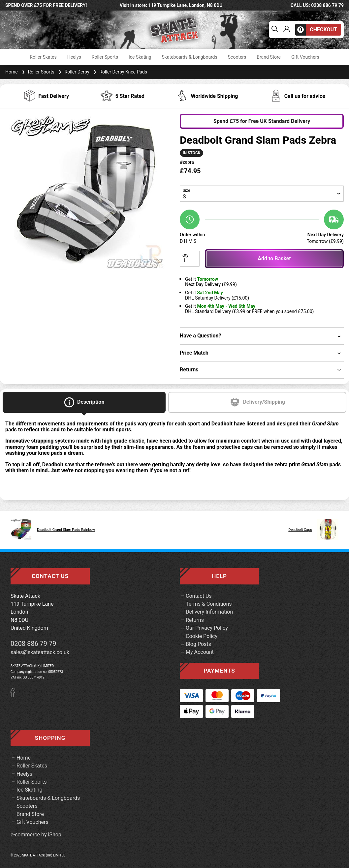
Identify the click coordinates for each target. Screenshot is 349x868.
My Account (200, 652)
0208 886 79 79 (33, 644)
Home (12, 72)
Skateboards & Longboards (190, 57)
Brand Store (269, 57)
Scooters (237, 57)
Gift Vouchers (305, 57)
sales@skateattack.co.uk (40, 652)
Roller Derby (73, 72)
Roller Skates (43, 57)
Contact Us (199, 596)
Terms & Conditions (209, 604)
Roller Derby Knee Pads (120, 72)
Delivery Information (209, 612)
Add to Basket (274, 259)
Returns (195, 620)
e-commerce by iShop (36, 835)
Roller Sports (105, 57)
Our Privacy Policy (207, 628)
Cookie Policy (202, 636)
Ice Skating (140, 57)
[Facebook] (15, 695)
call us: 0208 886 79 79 (317, 5)
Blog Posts (198, 644)
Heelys (74, 57)
